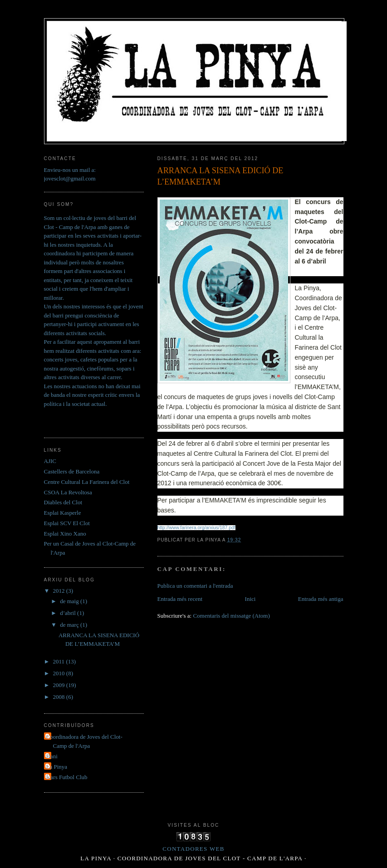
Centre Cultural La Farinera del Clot (87, 482)
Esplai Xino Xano (65, 534)
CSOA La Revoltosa (68, 492)
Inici (250, 599)
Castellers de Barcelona (72, 471)
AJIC (50, 461)
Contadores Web (193, 849)
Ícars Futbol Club (67, 777)
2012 (60, 591)
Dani (52, 756)
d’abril (69, 613)
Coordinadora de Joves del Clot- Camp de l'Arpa (84, 741)
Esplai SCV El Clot (67, 523)
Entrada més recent (180, 599)
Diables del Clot (63, 502)
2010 (60, 673)
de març (70, 625)
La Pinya (57, 767)
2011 (60, 661)
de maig (70, 601)
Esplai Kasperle (63, 513)
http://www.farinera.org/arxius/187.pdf (196, 528)
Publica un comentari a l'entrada (195, 586)
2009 (60, 685)
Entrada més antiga (321, 599)
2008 (60, 697)
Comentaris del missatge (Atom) (231, 616)
